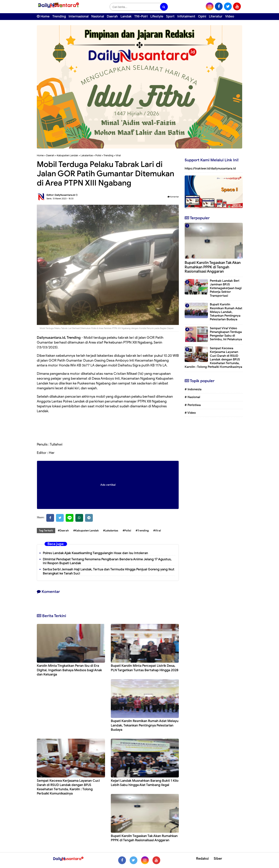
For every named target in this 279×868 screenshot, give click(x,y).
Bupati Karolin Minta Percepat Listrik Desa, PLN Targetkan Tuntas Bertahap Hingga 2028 (145, 668)
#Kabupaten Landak (86, 531)
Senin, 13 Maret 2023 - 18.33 (60, 199)
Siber (218, 858)
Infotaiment (186, 16)
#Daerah (63, 531)
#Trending (142, 531)
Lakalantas (87, 155)
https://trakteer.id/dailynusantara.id (210, 168)
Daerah (112, 16)
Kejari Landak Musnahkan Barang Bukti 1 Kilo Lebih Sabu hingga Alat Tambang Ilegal (145, 783)
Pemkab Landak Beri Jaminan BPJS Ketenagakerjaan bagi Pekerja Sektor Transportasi (226, 288)
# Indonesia (193, 389)
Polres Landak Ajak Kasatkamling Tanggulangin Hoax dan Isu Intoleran (95, 553)
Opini (202, 16)
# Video (190, 413)
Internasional (79, 16)
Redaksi (202, 858)
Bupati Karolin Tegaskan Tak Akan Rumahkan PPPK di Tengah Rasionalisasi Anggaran (144, 838)
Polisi (98, 155)
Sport (170, 16)
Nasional (98, 16)
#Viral (157, 531)
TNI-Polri (141, 16)
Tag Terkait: (46, 531)
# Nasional (192, 397)
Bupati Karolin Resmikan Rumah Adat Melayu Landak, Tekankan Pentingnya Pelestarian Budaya (145, 725)
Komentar (173, 197)
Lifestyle (157, 16)
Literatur (216, 16)
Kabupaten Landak (67, 155)
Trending (59, 16)
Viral (118, 155)
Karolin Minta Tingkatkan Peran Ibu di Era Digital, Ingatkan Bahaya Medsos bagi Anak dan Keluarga (69, 670)
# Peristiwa (193, 405)
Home (43, 16)
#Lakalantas (111, 531)
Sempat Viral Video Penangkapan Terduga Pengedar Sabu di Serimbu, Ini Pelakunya (226, 334)
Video (230, 16)
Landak (126, 16)
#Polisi (127, 531)
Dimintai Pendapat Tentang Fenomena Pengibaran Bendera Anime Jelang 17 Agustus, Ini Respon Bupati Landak (107, 561)
